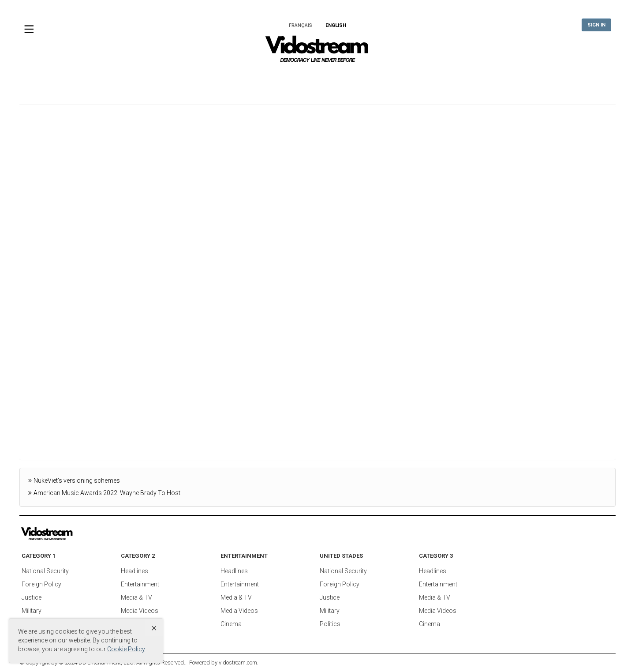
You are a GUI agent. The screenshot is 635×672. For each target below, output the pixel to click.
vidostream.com (238, 663)
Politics (330, 624)
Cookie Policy (126, 649)
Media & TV (136, 597)
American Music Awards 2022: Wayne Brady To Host (107, 493)
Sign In (596, 25)
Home (120, 81)
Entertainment (329, 81)
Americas (269, 81)
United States (211, 81)
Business (387, 81)
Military (32, 611)
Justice (32, 597)
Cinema (231, 624)
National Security (45, 571)
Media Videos (140, 611)
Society (512, 81)
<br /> (317, 283)
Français (301, 25)
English (336, 25)
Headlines (134, 571)
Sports (469, 81)
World (159, 81)
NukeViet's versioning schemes (77, 481)
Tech (430, 81)
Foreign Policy (41, 584)
